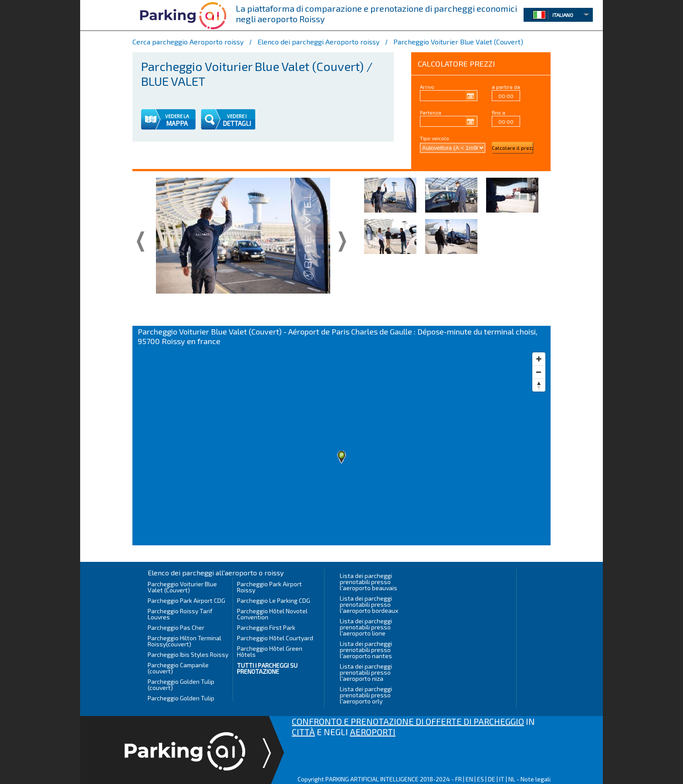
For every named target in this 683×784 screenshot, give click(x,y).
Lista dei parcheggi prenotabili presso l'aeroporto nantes (366, 650)
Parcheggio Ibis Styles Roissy (188, 654)
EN (469, 779)
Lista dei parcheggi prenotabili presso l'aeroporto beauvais (369, 582)
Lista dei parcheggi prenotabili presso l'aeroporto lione (366, 627)
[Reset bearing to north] (539, 385)
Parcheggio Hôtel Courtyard (275, 638)
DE (492, 779)
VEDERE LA (177, 116)
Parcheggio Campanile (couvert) (178, 668)
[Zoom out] (539, 372)
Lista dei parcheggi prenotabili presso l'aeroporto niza (366, 672)
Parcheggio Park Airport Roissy (269, 587)
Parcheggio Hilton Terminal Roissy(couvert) (184, 641)
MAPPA (177, 123)
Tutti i (267, 668)
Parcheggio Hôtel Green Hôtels (270, 651)
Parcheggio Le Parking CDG (274, 600)
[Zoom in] (539, 359)
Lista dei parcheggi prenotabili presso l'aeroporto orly (366, 695)
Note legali (536, 779)
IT (502, 779)
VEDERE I (237, 116)
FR (458, 779)
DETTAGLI (237, 123)
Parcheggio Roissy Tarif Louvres (180, 614)
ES (480, 779)
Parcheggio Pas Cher (176, 627)
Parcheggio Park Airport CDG (186, 600)
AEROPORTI (373, 732)
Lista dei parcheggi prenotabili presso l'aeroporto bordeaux (369, 604)
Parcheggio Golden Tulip (181, 698)
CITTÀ (303, 732)
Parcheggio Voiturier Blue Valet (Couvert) (182, 587)
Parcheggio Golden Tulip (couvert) (181, 684)
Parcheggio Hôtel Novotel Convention (272, 614)
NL (512, 779)
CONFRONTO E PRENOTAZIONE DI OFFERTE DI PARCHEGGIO (408, 721)
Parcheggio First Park (266, 627)
